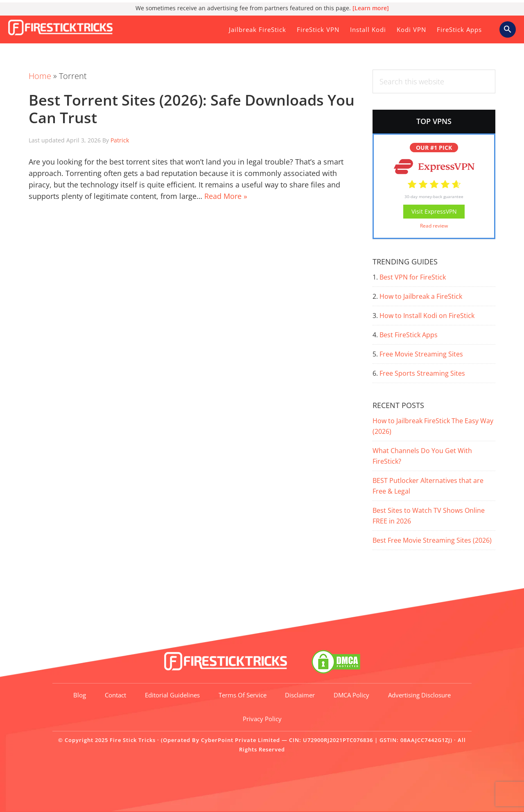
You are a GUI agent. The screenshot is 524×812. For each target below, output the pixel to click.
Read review (434, 226)
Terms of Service (243, 695)
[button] (508, 30)
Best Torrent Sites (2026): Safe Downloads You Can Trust (192, 109)
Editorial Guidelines (172, 695)
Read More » (226, 196)
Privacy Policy (262, 719)
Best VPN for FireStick (413, 277)
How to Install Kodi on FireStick (427, 316)
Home (40, 76)
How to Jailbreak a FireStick (421, 296)
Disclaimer (300, 695)
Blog (80, 695)
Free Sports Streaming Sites (422, 373)
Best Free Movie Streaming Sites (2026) (432, 540)
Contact (115, 695)
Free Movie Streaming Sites (421, 354)
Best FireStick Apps (409, 335)
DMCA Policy (352, 695)
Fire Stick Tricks (63, 26)
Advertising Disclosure (420, 695)
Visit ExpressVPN (434, 211)
